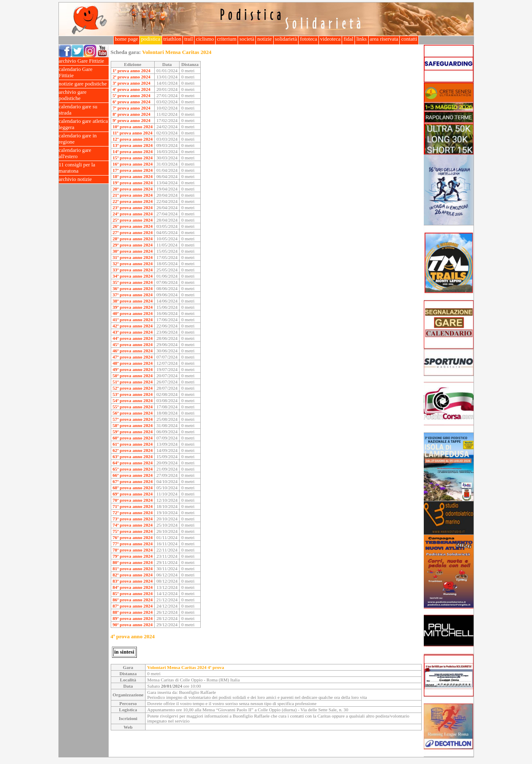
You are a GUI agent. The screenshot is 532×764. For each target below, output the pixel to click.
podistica (151, 39)
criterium (227, 39)
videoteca (330, 39)
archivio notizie (84, 179)
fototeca (309, 39)
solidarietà (286, 39)
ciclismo (205, 39)
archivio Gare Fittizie (84, 61)
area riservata (384, 39)
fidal (348, 39)
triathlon (172, 39)
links (361, 39)
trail (188, 39)
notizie (264, 39)
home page (126, 39)
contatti (409, 39)
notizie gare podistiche (84, 84)
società (247, 39)
